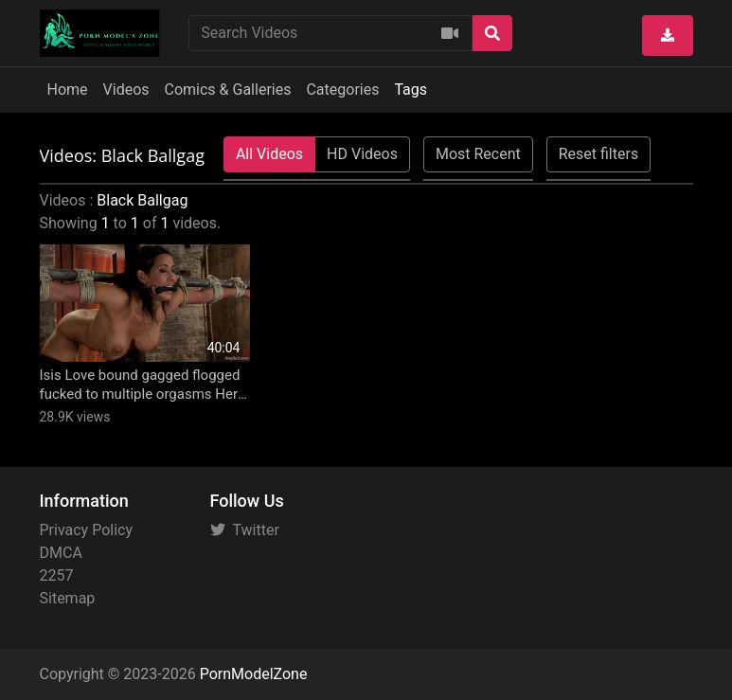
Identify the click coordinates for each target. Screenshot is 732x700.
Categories (342, 90)
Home (68, 90)
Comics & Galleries (228, 90)
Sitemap (68, 598)
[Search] (492, 33)
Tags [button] (411, 90)
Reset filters (598, 154)
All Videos (269, 154)
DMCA (61, 553)
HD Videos (362, 154)
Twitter (245, 530)
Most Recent (478, 154)
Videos (126, 90)
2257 (57, 575)
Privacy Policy (87, 530)
